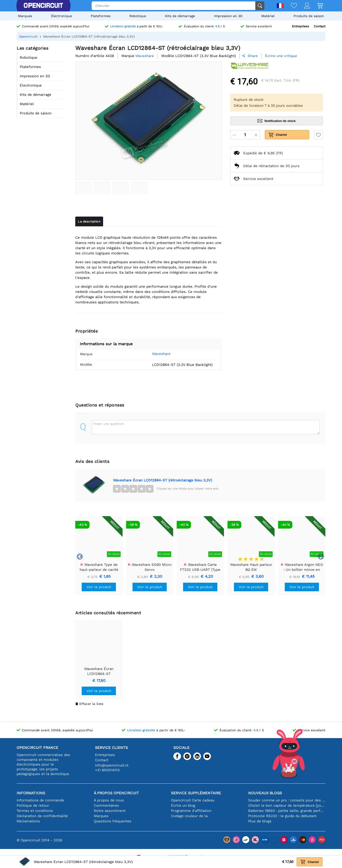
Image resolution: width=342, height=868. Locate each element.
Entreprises (300, 26)
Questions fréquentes (113, 821)
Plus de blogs (260, 821)
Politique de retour (33, 805)
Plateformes (101, 16)
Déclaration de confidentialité (42, 816)
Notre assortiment (110, 811)
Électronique (62, 16)
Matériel (268, 16)
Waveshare (154, 354)
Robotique (138, 16)
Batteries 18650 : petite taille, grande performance (287, 811)
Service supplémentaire (196, 793)
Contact (320, 26)
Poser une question (109, 424)
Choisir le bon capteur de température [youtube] (287, 805)
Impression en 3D (228, 16)
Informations (31, 793)
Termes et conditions (35, 811)
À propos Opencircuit (116, 793)
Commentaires (106, 805)
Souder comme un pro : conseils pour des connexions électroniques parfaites (287, 800)
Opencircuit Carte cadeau (193, 800)
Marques (25, 16)
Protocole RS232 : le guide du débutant (282, 816)
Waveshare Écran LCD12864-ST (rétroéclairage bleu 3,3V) (163, 480)
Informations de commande (40, 800)
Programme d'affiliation (191, 811)
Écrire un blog (183, 805)
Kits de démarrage (180, 16)
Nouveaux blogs (265, 793)
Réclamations (28, 821)
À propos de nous (109, 800)
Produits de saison (309, 16)
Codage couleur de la (189, 816)
